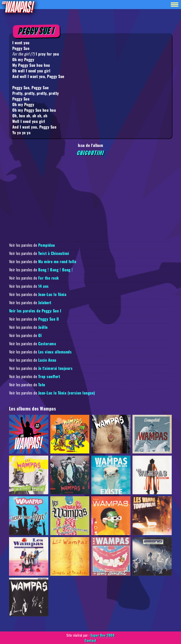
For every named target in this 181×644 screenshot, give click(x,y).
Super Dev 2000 (102, 635)
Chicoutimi (90, 153)
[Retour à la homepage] (18, 7)
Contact (90, 640)
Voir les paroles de (32, 245)
